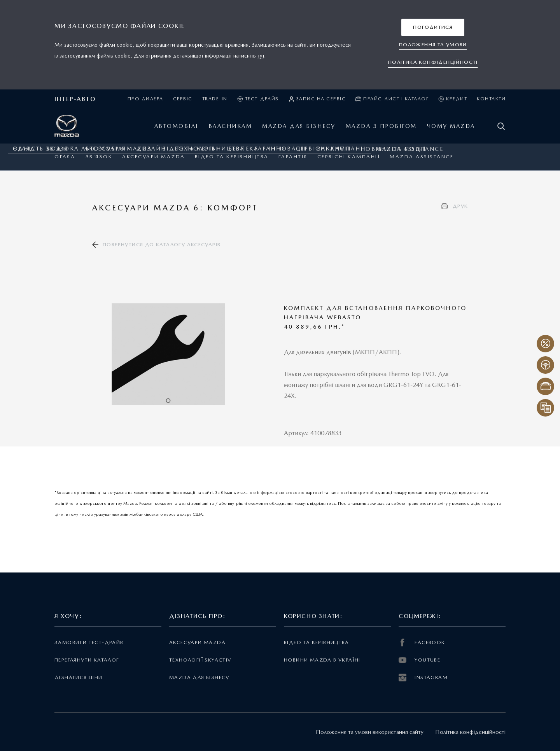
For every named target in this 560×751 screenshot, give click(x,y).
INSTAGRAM (423, 677)
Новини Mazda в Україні (322, 660)
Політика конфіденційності (470, 732)
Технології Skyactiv (200, 660)
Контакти (491, 99)
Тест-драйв (258, 99)
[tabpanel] (168, 354)
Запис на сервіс (317, 99)
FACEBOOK (422, 642)
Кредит (453, 99)
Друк (460, 206)
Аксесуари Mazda (154, 157)
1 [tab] (168, 401)
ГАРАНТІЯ (293, 157)
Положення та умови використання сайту (370, 732)
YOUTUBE (419, 660)
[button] (433, 27)
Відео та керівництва (232, 157)
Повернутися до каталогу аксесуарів (162, 244)
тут (261, 56)
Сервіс (183, 99)
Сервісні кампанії (349, 157)
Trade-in (215, 99)
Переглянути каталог (87, 660)
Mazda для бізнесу (199, 677)
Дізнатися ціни (79, 677)
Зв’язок (99, 157)
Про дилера (145, 99)
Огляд (65, 157)
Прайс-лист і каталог (392, 99)
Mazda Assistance (422, 157)
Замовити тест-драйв (89, 642)
